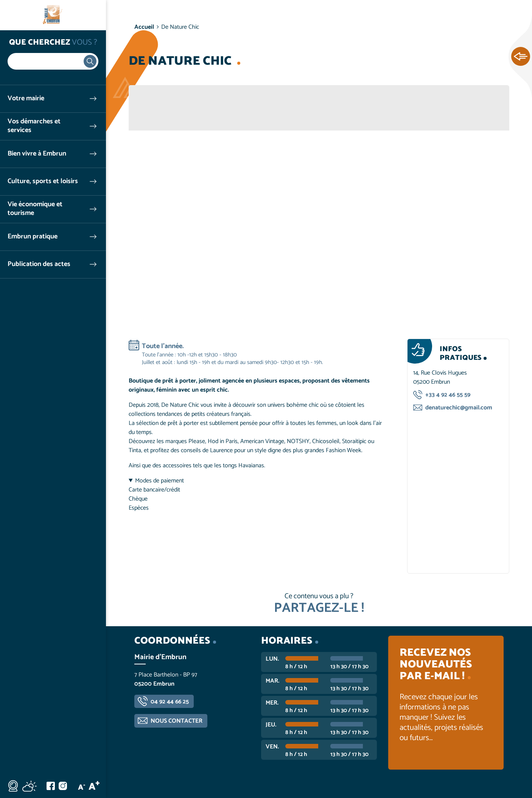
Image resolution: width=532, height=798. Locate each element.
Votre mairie (26, 99)
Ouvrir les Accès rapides (521, 57)
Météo (30, 786)
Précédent (146, 206)
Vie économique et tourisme (35, 209)
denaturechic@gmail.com (459, 408)
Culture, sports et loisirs (43, 181)
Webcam (13, 786)
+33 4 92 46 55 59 (448, 395)
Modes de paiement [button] (159, 481)
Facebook (51, 786)
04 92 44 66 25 (170, 702)
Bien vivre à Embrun (37, 154)
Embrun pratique (33, 237)
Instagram (63, 786)
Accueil (144, 27)
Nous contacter (177, 721)
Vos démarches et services (34, 126)
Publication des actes (39, 264)
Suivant (492, 206)
